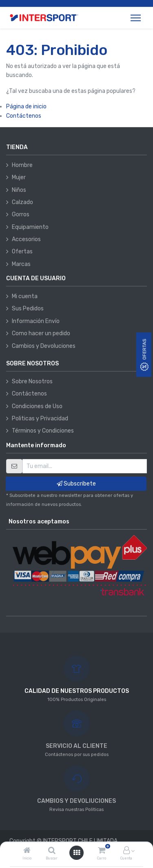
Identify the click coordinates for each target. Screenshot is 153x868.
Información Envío (36, 321)
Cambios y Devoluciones (44, 346)
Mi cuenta (25, 296)
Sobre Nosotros (32, 381)
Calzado (22, 202)
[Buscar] (52, 851)
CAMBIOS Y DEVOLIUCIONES (76, 801)
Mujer (19, 177)
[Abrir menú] (77, 853)
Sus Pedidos (28, 309)
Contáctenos (24, 116)
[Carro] (102, 851)
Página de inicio (26, 107)
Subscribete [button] (76, 484)
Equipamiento (30, 227)
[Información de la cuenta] (126, 851)
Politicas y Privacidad (40, 419)
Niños (19, 190)
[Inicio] (27, 851)
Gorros (21, 214)
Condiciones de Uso (37, 406)
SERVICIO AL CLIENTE (76, 746)
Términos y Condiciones (43, 431)
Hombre (22, 165)
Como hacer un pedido (41, 333)
